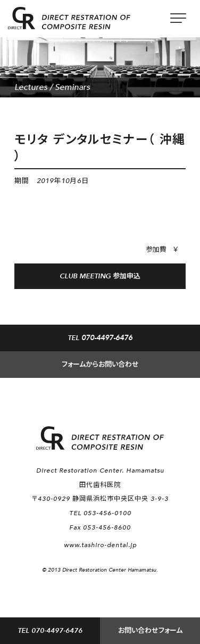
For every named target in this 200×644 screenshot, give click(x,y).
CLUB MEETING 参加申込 (100, 276)
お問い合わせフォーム (150, 631)
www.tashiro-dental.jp (100, 545)
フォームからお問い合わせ (100, 365)
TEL (100, 338)
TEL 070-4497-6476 (50, 631)
